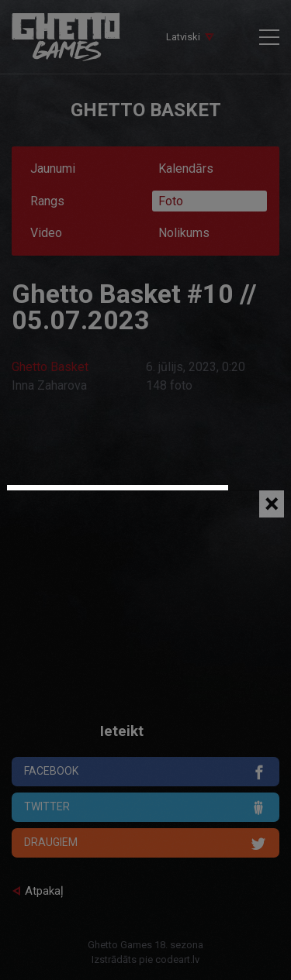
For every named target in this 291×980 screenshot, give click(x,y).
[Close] (272, 504)
